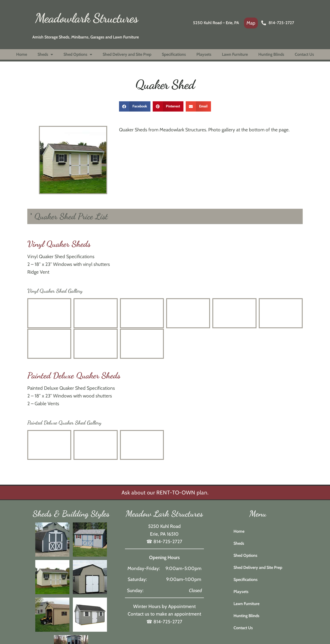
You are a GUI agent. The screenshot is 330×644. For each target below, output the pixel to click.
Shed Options (78, 54)
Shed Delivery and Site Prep (127, 54)
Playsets (204, 54)
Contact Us (304, 54)
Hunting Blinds (271, 54)
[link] (251, 23)
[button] (135, 106)
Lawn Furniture (235, 54)
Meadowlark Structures (87, 18)
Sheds (45, 54)
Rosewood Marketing (188, 603)
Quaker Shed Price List (71, 216)
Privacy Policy (217, 603)
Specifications (174, 54)
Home (22, 54)
